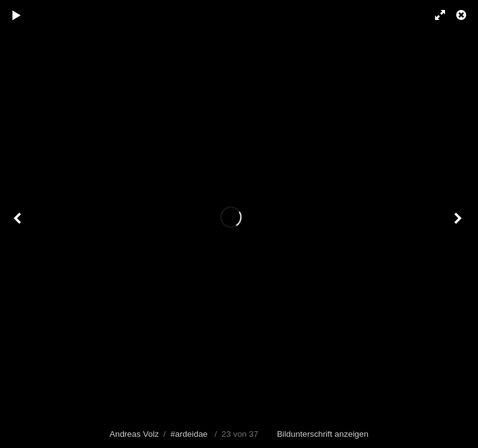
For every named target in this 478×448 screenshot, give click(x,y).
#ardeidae (189, 434)
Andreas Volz (134, 434)
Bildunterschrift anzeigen (323, 434)
